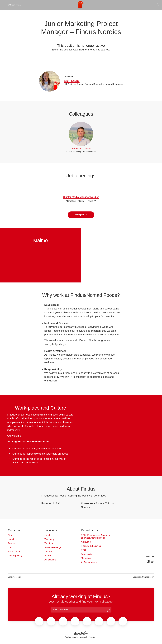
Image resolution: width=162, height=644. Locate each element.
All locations (50, 560)
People (11, 543)
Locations (13, 539)
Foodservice (87, 554)
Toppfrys (49, 543)
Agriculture (86, 542)
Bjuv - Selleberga (53, 547)
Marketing (86, 558)
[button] (157, 5)
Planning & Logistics (91, 546)
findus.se (150, 556)
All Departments (89, 562)
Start (10, 535)
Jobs (10, 547)
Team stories (14, 552)
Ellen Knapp (72, 81)
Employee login (15, 577)
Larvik (47, 535)
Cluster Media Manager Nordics (81, 197)
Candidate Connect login (143, 577)
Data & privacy (15, 556)
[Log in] (108, 610)
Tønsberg (49, 539)
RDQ (83, 550)
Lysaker (48, 552)
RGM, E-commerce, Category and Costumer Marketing (95, 537)
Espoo (48, 556)
